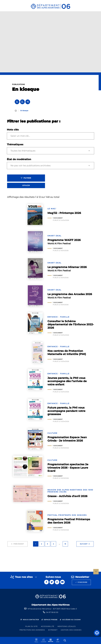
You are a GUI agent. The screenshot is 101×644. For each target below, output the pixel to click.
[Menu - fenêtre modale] (36, 640)
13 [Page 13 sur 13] (65, 545)
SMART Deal (54, 237)
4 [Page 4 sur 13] (53, 545)
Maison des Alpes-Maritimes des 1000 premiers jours (70, 492)
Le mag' (52, 210)
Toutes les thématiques (23, 152)
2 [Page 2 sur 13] (42, 545)
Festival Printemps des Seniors (67, 516)
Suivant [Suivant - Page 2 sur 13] (85, 545)
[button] (97, 633)
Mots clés (13, 131)
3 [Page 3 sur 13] (47, 545)
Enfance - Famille (58, 318)
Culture (52, 434)
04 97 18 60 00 (52, 612)
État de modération (19, 161)
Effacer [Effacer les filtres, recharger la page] (26, 187)
